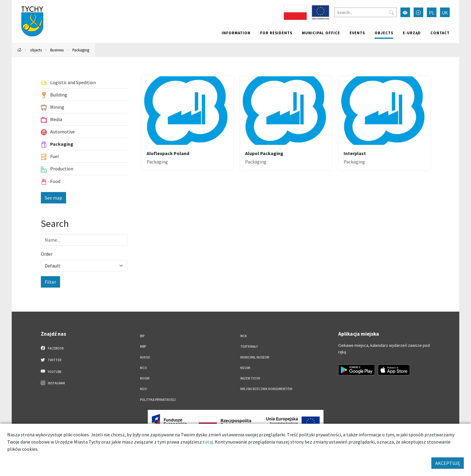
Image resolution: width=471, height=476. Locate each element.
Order (47, 254)
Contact (440, 33)
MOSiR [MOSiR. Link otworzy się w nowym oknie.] (145, 378)
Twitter (51, 360)
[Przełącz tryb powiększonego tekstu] (418, 12)
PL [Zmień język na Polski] (432, 13)
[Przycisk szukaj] (391, 12)
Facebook (52, 348)
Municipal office (321, 33)
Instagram (53, 383)
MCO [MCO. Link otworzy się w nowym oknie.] (143, 368)
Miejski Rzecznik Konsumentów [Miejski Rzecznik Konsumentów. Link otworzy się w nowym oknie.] (266, 389)
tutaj (208, 442)
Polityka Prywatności (158, 400)
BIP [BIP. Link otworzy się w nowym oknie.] (142, 336)
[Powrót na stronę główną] (20, 50)
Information (236, 33)
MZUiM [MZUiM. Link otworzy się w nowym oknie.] (245, 368)
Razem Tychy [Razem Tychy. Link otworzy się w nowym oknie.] (250, 378)
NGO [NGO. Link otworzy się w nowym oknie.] (143, 389)
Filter (50, 282)
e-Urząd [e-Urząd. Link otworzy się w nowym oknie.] (412, 33)
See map (53, 198)
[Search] (366, 12)
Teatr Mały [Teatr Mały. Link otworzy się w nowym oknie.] (249, 346)
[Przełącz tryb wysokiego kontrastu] (405, 12)
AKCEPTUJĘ (448, 463)
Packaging (81, 50)
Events (357, 33)
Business (57, 50)
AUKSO (145, 357)
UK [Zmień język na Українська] (445, 13)
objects (384, 33)
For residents (276, 33)
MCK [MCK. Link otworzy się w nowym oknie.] (244, 336)
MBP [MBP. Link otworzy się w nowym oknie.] (143, 346)
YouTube (51, 371)
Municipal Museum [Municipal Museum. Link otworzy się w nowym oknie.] (255, 357)
